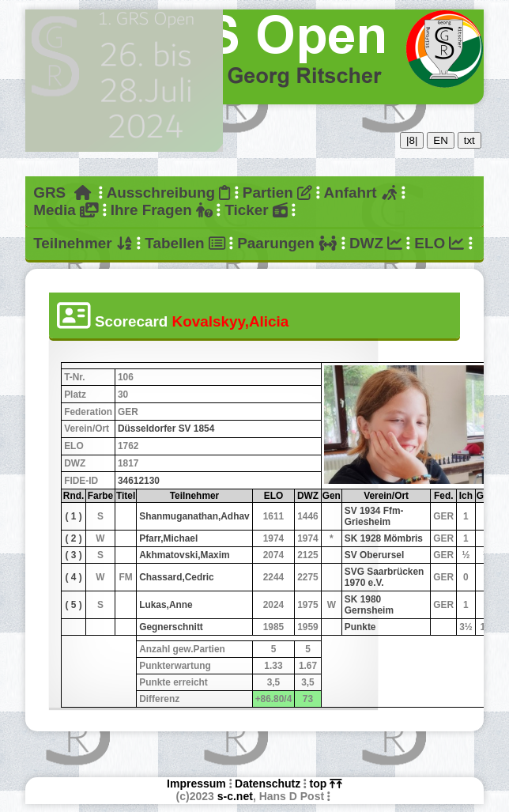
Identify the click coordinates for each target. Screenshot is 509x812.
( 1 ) (74, 516)
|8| (412, 140)
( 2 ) (74, 538)
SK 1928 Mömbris (384, 538)
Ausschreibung (169, 193)
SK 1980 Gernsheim (369, 605)
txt (469, 140)
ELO (439, 243)
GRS (62, 193)
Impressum (196, 784)
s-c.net (235, 796)
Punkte (360, 627)
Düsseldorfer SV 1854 (166, 429)
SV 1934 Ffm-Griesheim (374, 516)
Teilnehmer (83, 243)
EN (441, 140)
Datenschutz (268, 784)
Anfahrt (361, 193)
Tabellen (185, 243)
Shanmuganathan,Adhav (194, 516)
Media (66, 210)
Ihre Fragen (162, 210)
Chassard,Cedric (177, 577)
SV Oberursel (374, 555)
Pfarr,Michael (168, 538)
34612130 (139, 481)
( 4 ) (74, 577)
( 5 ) (74, 605)
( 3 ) (74, 555)
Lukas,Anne (166, 605)
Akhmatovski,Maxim (184, 555)
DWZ (376, 243)
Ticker (256, 210)
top (326, 784)
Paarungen (287, 243)
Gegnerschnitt (171, 627)
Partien (277, 193)
